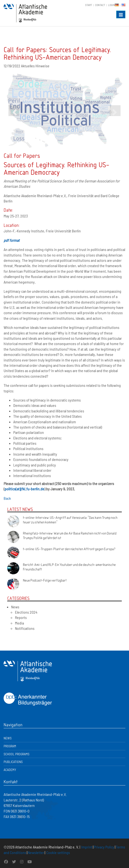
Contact (100, 5)
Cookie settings (58, 852)
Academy (10, 770)
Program (10, 746)
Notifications (25, 628)
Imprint (87, 847)
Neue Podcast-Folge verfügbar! (45, 580)
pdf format (12, 240)
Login (111, 5)
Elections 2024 (26, 612)
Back (7, 498)
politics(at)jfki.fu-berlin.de (24, 489)
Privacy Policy (104, 847)
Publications (13, 762)
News (15, 607)
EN (123, 5)
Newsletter (36, 852)
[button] (14, 111)
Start (89, 5)
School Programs (17, 754)
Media (19, 623)
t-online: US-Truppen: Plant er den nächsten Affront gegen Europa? (69, 549)
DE (117, 5)
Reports (21, 617)
